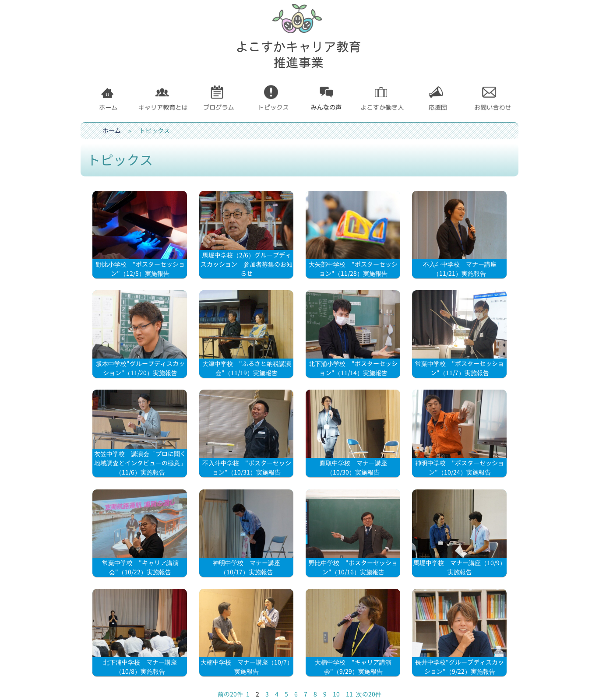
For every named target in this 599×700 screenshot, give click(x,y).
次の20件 (369, 694)
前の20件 (230, 694)
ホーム (112, 131)
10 (336, 694)
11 (349, 694)
